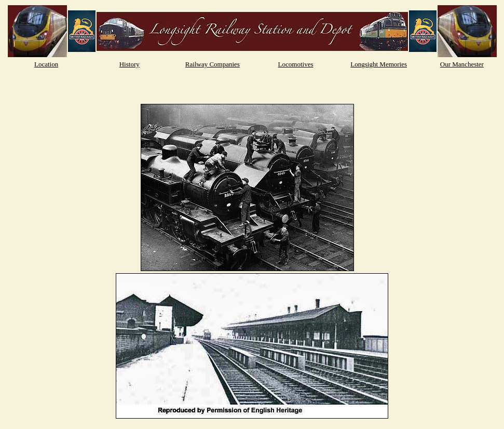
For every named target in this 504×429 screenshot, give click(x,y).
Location (46, 64)
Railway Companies (213, 64)
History (130, 64)
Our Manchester (462, 64)
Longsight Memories (379, 64)
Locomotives (296, 64)
